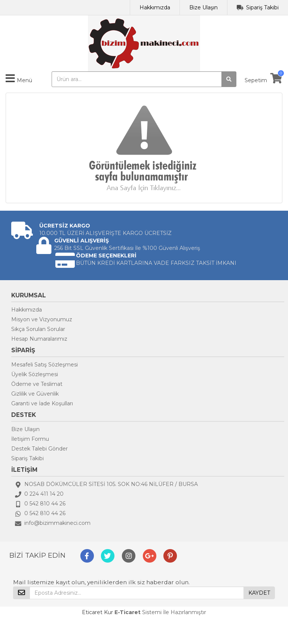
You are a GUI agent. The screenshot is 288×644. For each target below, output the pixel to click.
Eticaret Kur (97, 612)
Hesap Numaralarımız (39, 339)
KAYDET (259, 593)
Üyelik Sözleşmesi (35, 374)
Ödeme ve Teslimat (37, 384)
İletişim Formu (30, 439)
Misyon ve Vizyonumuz (42, 319)
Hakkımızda (155, 7)
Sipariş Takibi (262, 7)
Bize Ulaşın (203, 7)
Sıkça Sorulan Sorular (38, 329)
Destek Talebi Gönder (39, 449)
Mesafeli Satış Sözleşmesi (45, 365)
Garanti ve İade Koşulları (42, 403)
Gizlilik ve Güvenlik (35, 394)
